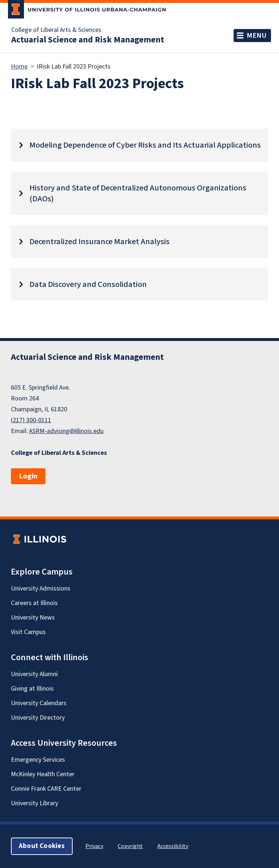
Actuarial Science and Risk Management (88, 40)
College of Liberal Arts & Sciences (56, 30)
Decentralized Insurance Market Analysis (100, 242)
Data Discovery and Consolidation (88, 284)
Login (28, 476)
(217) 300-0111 (31, 420)
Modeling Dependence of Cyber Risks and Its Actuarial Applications (145, 145)
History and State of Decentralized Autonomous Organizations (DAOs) (138, 193)
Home (19, 67)
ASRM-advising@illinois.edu (66, 431)
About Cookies (42, 846)
